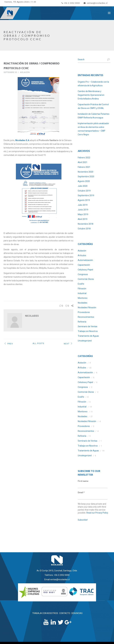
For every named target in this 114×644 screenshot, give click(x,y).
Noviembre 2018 (85, 224)
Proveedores (84, 312)
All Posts (38, 343)
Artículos (82, 255)
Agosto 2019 (84, 200)
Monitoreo (83, 298)
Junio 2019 (83, 210)
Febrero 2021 (84, 167)
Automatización (85, 260)
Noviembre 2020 (85, 172)
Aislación (25, 72)
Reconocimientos (86, 317)
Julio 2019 (83, 205)
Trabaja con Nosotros (88, 331)
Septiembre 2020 (86, 177)
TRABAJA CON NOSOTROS (45, 613)
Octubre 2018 (84, 229)
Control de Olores (86, 279)
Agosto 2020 (84, 181)
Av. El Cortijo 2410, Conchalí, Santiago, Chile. (57, 571)
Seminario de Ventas (88, 326)
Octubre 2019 (84, 191)
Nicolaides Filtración (87, 307)
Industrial (82, 293)
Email (81, 492)
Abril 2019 (83, 219)
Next (69, 344)
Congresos (83, 274)
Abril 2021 (83, 162)
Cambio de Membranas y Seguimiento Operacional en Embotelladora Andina (91, 95)
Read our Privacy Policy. (97, 513)
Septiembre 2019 (86, 195)
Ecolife (81, 284)
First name (83, 481)
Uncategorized (85, 341)
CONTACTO (65, 613)
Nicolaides (83, 303)
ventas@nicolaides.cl (96, 3)
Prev (8, 344)
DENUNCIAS (77, 613)
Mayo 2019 (83, 214)
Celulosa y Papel (85, 270)
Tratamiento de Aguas (88, 336)
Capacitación (84, 265)
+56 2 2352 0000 (71, 3)
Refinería (82, 322)
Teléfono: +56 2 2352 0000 (57, 575)
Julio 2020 (83, 186)
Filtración (82, 289)
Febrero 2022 (84, 158)
